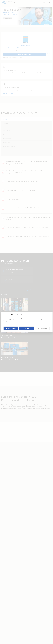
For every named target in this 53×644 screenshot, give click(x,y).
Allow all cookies (11, 328)
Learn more (7, 324)
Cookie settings (42, 328)
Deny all (26, 328)
